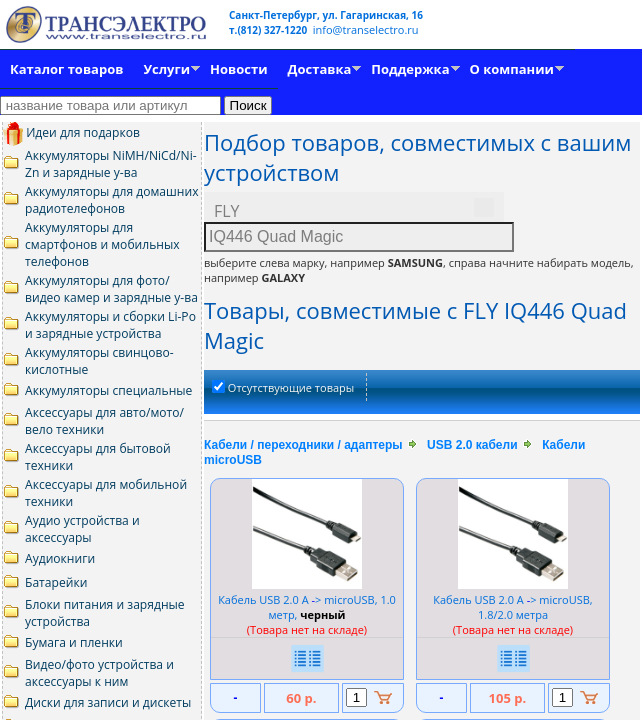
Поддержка (410, 69)
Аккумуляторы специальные (108, 390)
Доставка (320, 69)
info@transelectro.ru (366, 29)
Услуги (166, 69)
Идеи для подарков (71, 132)
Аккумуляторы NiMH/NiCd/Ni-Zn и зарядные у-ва (111, 164)
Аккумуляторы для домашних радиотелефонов (112, 200)
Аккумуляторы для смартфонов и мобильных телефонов (102, 244)
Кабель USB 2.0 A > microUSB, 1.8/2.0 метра (512, 607)
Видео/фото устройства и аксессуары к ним (99, 673)
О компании (512, 69)
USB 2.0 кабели (472, 445)
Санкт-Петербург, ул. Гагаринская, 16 (326, 15)
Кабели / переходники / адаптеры (303, 445)
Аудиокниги (60, 558)
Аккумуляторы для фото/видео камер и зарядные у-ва (111, 289)
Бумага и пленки (74, 642)
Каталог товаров (66, 69)
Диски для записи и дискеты (108, 702)
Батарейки (56, 582)
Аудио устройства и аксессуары (82, 529)
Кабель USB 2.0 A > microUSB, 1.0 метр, (307, 607)
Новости (238, 69)
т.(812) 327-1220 (269, 30)
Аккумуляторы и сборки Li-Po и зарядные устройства (110, 325)
